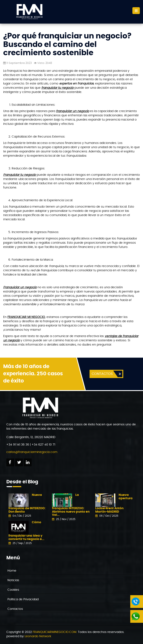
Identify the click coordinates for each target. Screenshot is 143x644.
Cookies (13, 590)
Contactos (15, 609)
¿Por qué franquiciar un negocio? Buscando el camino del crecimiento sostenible (67, 44)
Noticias (13, 580)
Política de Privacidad (23, 599)
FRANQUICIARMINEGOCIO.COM (55, 632)
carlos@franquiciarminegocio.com (32, 452)
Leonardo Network (38, 636)
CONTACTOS (102, 374)
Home (12, 571)
